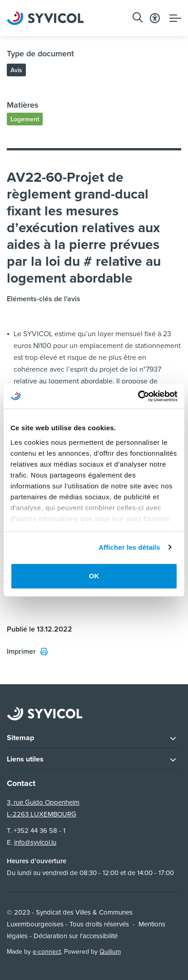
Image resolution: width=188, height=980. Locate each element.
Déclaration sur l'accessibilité (76, 936)
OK (94, 576)
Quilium (110, 952)
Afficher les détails (129, 547)
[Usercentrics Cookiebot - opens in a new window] (138, 396)
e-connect (47, 952)
